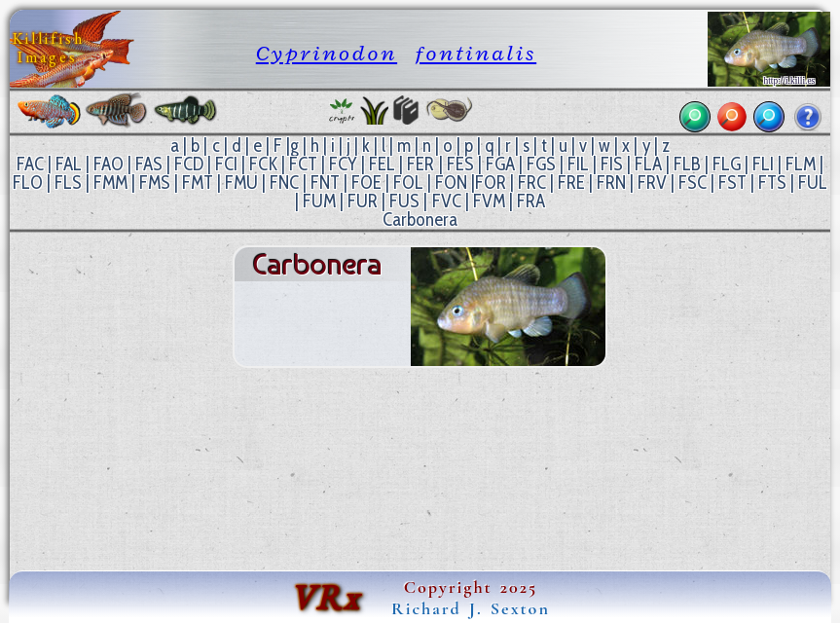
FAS (149, 164)
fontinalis (476, 53)
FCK (263, 164)
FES (460, 164)
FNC (284, 183)
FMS (155, 183)
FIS (612, 164)
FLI (763, 164)
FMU (241, 183)
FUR (363, 201)
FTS (772, 183)
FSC (693, 183)
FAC (30, 164)
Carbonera (420, 220)
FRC (532, 183)
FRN (611, 183)
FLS (68, 183)
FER (420, 164)
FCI (226, 164)
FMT (198, 183)
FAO (109, 164)
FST (732, 183)
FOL (408, 183)
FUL (813, 183)
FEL (382, 164)
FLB (687, 164)
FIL (578, 164)
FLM (801, 164)
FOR (491, 183)
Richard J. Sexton (471, 608)
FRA (531, 201)
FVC (447, 201)
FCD (189, 164)
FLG (727, 164)
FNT (325, 183)
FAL (69, 164)
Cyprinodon (327, 53)
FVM (489, 201)
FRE (571, 183)
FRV (652, 183)
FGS (541, 164)
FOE (366, 183)
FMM (110, 183)
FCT (303, 164)
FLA (648, 164)
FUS (404, 201)
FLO (28, 183)
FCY (343, 164)
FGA (500, 164)
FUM (319, 201)
